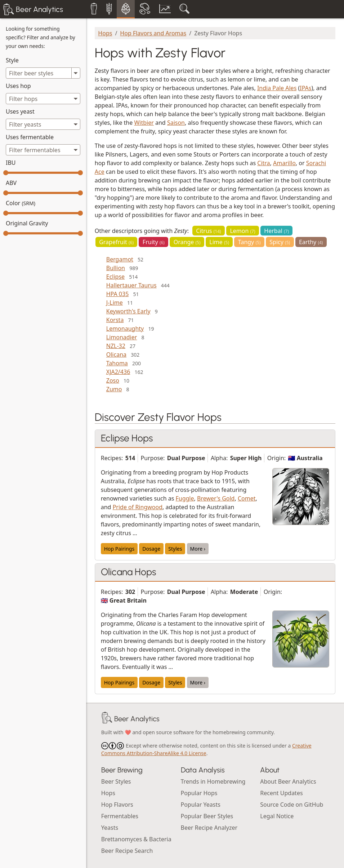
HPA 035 (118, 294)
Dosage (151, 549)
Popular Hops (199, 793)
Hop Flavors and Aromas (153, 33)
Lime (219, 242)
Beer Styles (116, 781)
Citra (263, 163)
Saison (176, 123)
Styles (175, 549)
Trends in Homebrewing (213, 781)
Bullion (116, 268)
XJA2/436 (118, 372)
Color (21, 203)
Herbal (276, 231)
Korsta (115, 320)
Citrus (208, 231)
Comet (247, 498)
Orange (187, 242)
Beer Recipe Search (127, 851)
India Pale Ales (277, 88)
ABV (11, 183)
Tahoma (117, 363)
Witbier (144, 123)
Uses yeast (20, 111)
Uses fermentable (30, 137)
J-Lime (115, 303)
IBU (11, 163)
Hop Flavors (117, 805)
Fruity (154, 242)
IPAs (305, 88)
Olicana (116, 354)
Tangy (249, 242)
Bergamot (120, 259)
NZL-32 (116, 346)
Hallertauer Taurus (131, 285)
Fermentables (120, 816)
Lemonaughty (125, 329)
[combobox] (43, 99)
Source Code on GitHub (292, 805)
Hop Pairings (119, 549)
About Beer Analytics (288, 781)
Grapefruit (116, 242)
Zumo (114, 389)
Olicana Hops (128, 572)
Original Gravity (27, 223)
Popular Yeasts (201, 805)
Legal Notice (277, 816)
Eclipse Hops (127, 438)
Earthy (311, 242)
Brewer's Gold (216, 498)
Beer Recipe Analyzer (209, 828)
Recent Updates (281, 793)
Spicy (280, 242)
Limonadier (122, 337)
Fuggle (185, 498)
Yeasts (110, 828)
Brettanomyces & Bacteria (136, 839)
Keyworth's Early (128, 311)
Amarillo (284, 163)
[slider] (6, 173)
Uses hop (18, 86)
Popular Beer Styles (207, 816)
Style (12, 60)
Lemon (242, 231)
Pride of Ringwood (138, 507)
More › (198, 549)
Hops (105, 33)
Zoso (113, 380)
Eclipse (115, 277)
